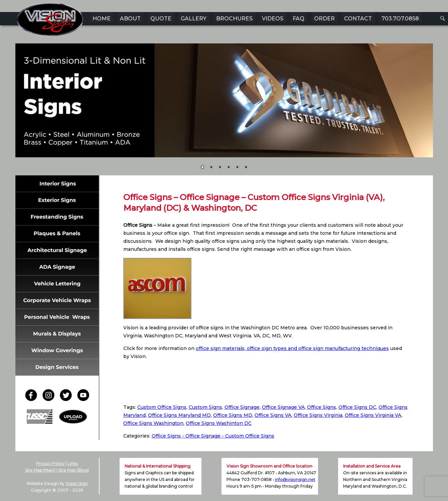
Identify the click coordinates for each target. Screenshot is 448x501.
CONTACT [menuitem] (358, 19)
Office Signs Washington (153, 423)
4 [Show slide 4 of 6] (229, 168)
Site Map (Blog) (74, 470)
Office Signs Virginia (318, 415)
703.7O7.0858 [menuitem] (400, 19)
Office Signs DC (357, 407)
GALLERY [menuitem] (194, 19)
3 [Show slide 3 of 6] (220, 168)
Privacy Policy (50, 463)
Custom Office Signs (162, 407)
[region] (224, 111)
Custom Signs (205, 407)
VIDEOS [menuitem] (273, 19)
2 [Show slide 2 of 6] (211, 168)
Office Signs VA (273, 415)
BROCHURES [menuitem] (234, 19)
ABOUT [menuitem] (130, 19)
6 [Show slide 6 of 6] (246, 168)
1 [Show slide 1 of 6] (202, 168)
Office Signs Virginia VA (373, 415)
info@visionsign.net (295, 479)
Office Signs (322, 407)
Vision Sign (77, 483)
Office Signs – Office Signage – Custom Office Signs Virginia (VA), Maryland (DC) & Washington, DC (254, 203)
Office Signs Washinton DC (219, 423)
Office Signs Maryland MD (179, 415)
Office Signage (242, 407)
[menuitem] (443, 18)
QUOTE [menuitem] (161, 19)
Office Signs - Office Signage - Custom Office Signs (213, 436)
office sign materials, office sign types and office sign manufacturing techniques (292, 348)
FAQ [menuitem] (298, 19)
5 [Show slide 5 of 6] (237, 168)
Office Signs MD (233, 415)
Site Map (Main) (40, 470)
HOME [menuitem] (102, 19)
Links (73, 463)
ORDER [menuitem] (324, 19)
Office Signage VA (283, 407)
